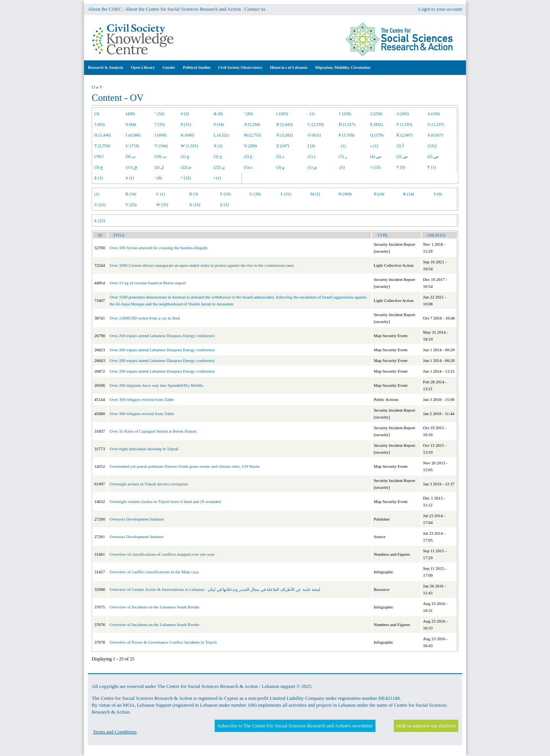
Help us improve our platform (426, 726)
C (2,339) (316, 124)
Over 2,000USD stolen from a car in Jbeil (145, 318)
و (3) (281, 167)
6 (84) (131, 124)
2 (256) (376, 114)
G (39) (255, 194)
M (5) (315, 194)
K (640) (187, 135)
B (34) (131, 194)
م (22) (186, 167)
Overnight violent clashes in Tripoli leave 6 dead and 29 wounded (165, 501)
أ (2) (400, 146)
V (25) (131, 204)
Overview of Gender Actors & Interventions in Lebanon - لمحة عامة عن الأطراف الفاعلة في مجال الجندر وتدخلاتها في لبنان (215, 589)
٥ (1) (99, 178)
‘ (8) (158, 178)
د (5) (281, 156)
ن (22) (219, 167)
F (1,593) (404, 124)
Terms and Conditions (115, 732)
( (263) (282, 114)
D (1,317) (347, 124)
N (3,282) (285, 135)
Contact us (255, 9)
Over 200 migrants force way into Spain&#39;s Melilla (156, 385)
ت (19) (161, 156)
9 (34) (219, 124)
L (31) (286, 194)
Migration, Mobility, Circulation (343, 67)
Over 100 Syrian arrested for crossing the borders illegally (159, 248)
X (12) (195, 204)
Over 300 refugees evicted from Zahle (142, 399)
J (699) (161, 135)
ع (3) (99, 167)
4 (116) (434, 114)
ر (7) (343, 156)
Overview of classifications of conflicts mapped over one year (162, 554)
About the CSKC (105, 9)
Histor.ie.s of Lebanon (289, 67)
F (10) (225, 194)
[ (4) (311, 146)
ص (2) (433, 156)
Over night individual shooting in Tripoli (144, 449)
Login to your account (440, 9)
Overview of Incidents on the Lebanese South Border (155, 607)
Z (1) (224, 204)
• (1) (217, 178)
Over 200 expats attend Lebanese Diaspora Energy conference (162, 336)
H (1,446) (103, 135)
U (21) (100, 204)
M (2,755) (253, 135)
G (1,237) (436, 124)
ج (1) (185, 156)
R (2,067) (404, 135)
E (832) (377, 124)
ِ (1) (342, 167)
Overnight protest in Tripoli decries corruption (149, 484)
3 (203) (403, 114)
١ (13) (375, 167)
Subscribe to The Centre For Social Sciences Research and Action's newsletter (295, 726)
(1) (342, 146)
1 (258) (345, 114)
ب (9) (131, 156)
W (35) (162, 204)
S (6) (438, 194)
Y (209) (251, 146)
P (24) (379, 194)
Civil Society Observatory (240, 67)
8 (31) (186, 124)
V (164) (161, 146)
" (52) (160, 114)
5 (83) (99, 124)
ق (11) (131, 167)
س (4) (376, 156)
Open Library (143, 67)
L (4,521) (221, 135)
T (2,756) (102, 146)
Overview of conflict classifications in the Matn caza (154, 572)
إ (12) (432, 146)
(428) (130, 114)
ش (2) (402, 156)
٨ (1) (130, 178)
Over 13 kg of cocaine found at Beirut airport (148, 283)
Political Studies (197, 67)
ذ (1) (312, 156)
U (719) (132, 146)
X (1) (218, 146)
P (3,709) (347, 135)
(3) (97, 114)
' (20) (248, 114)
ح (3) (218, 156)
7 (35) (160, 124)
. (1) (311, 114)
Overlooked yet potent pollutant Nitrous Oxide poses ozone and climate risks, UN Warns (185, 466)
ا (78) (99, 156)
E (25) (100, 221)
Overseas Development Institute (137, 519)
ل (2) (159, 167)
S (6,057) (435, 135)
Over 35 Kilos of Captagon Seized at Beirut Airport (153, 431)
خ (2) (248, 156)
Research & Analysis (106, 67)
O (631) (315, 135)
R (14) (408, 194)
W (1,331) (189, 146)
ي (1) (313, 167)
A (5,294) (252, 124)
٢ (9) (401, 167)
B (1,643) (285, 124)
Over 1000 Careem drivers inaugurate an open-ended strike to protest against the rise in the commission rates (202, 265)
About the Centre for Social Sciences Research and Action (183, 9)
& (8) (218, 114)
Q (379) (377, 135)
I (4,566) (133, 135)
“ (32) (186, 178)
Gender (169, 67)
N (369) (345, 194)
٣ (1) (432, 167)
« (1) (374, 146)
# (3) (185, 114)
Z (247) (283, 146)
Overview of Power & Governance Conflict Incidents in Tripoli (163, 642)
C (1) (161, 194)
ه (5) (248, 167)
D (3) (194, 194)
